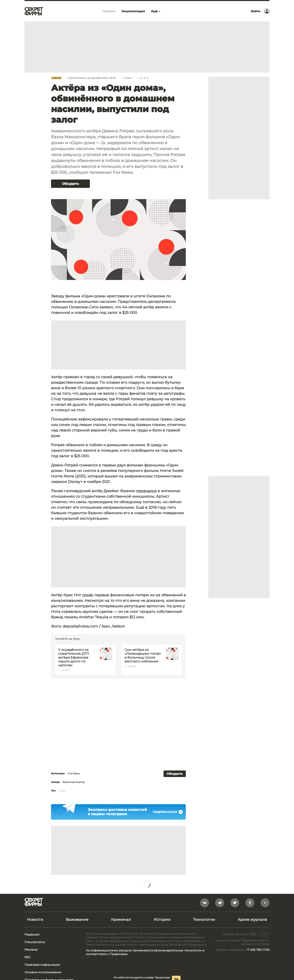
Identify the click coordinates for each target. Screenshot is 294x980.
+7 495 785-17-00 (258, 950)
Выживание (77, 920)
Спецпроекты (35, 942)
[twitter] (235, 903)
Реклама (31, 950)
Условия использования (43, 972)
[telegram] (220, 903)
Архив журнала (252, 920)
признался (146, 491)
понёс (88, 595)
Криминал (121, 920)
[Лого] (34, 11)
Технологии (204, 920)
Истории (162, 920)
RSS (27, 957)
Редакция (32, 934)
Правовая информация (42, 965)
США (62, 791)
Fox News (74, 773)
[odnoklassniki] (250, 903)
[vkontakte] (205, 903)
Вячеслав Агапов (74, 782)
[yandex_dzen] (265, 903)
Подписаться (168, 812)
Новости (56, 78)
